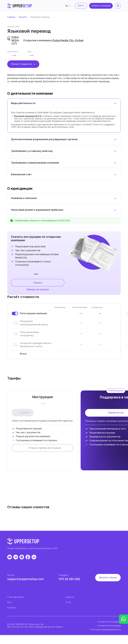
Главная (11, 17)
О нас (68, 602)
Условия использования (109, 626)
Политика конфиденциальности (105, 630)
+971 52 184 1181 (69, 579)
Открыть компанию (101, 6)
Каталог (23, 17)
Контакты (12, 608)
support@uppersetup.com (26, 579)
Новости (70, 597)
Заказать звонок (108, 577)
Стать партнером (16, 597)
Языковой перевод (40, 17)
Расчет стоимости (23, 64)
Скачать (38, 283)
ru (68, 6)
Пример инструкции (38, 289)
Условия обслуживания (109, 622)
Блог (9, 602)
